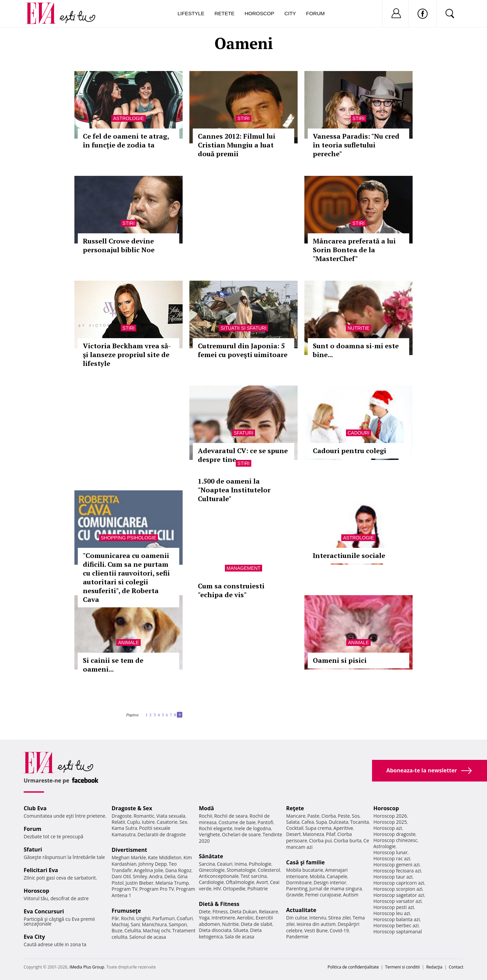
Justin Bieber (139, 883)
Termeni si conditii (403, 967)
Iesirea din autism (316, 924)
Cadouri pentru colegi (350, 451)
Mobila (317, 876)
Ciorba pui (320, 841)
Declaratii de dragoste (162, 834)
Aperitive (343, 828)
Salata (293, 822)
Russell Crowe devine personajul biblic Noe (119, 245)
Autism (351, 895)
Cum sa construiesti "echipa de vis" (231, 590)
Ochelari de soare (241, 834)
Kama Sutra (124, 828)
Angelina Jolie (149, 870)
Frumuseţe (126, 911)
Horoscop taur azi (393, 877)
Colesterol (269, 870)
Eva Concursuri (44, 911)
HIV (217, 889)
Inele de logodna (253, 828)
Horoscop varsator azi (397, 901)
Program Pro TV (157, 889)
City (290, 13)
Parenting (297, 889)
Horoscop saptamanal (398, 931)
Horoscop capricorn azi (399, 883)
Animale (128, 643)
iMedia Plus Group (87, 967)
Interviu (318, 918)
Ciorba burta (348, 841)
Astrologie (128, 118)
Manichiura (154, 924)
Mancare (296, 816)
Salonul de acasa (148, 937)
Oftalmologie (240, 882)
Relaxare (269, 912)
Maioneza (313, 834)
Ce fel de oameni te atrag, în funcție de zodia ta (126, 141)
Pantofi (265, 822)
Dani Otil (121, 876)
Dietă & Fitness (219, 904)
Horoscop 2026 (390, 816)
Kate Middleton (165, 857)
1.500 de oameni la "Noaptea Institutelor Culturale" (234, 490)
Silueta (241, 930)
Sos (356, 816)
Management (243, 568)
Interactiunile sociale (349, 555)
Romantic (144, 816)
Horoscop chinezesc (395, 840)
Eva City (34, 937)
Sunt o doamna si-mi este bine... (356, 350)
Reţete (295, 808)
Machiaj (120, 924)
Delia (170, 876)
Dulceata (338, 822)
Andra (156, 876)
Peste (344, 816)
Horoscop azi (388, 828)
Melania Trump (172, 883)
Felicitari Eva (41, 870)
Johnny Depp (153, 864)
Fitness (220, 912)
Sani (135, 924)
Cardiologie (211, 882)
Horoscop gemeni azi (397, 865)
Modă (206, 808)
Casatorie (167, 822)
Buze (117, 930)
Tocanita (360, 822)
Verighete (209, 834)
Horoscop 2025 (390, 822)
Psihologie (260, 864)
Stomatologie (241, 870)
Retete (224, 13)
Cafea (308, 822)
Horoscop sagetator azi (399, 895)
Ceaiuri (225, 864)
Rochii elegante (216, 828)
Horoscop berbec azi (396, 925)
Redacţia (434, 967)
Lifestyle (191, 13)
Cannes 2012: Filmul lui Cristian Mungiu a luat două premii (237, 145)
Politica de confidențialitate (353, 967)
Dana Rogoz (179, 870)
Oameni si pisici (340, 660)
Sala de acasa (239, 937)
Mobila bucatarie (305, 870)
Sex (183, 822)
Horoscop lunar (390, 852)
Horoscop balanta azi (397, 919)
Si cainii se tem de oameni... (113, 665)
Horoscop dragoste (395, 834)
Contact (456, 967)
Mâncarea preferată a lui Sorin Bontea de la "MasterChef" (354, 250)
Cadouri (359, 433)
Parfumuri (164, 918)
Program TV (124, 889)
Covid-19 (339, 930)
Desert (293, 834)
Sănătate (211, 856)
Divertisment (129, 850)
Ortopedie (234, 889)
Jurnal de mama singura (336, 889)
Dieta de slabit (257, 924)
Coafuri (185, 918)
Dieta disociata (215, 930)
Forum (315, 13)
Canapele (337, 876)
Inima (241, 864)
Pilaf (331, 834)
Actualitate (301, 910)
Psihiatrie (258, 889)
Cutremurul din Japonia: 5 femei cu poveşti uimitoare (243, 350)
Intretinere (223, 918)
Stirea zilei (339, 918)
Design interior (330, 882)
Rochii (128, 918)
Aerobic (246, 918)
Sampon (178, 924)
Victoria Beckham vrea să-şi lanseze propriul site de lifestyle (127, 355)
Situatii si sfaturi (243, 328)
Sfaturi (243, 433)
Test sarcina (254, 876)
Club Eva (35, 808)
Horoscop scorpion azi (398, 889)
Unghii (143, 918)
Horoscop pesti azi (394, 907)
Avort (262, 882)
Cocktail (295, 828)
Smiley (140, 876)
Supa (321, 822)
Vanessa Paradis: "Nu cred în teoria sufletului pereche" (356, 145)
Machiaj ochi (156, 930)
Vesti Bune (316, 930)
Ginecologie (212, 870)
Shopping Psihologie (129, 538)
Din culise (297, 918)
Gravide (295, 895)
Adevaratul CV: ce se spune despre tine (243, 455)
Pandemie (297, 937)
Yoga (204, 918)
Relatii (118, 822)
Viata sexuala (171, 816)
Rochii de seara (231, 816)
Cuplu (134, 822)
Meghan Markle (129, 857)
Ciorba (329, 816)
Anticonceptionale (219, 876)
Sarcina (207, 864)
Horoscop (259, 13)
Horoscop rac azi (392, 858)
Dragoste (122, 816)
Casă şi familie (305, 862)
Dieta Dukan (243, 912)
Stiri (243, 118)
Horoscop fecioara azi (397, 871)
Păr (115, 918)
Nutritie (359, 328)
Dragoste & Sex (132, 808)
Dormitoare (299, 882)
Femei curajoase (323, 895)
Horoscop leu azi (392, 913)
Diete (205, 912)
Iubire (148, 822)
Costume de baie (237, 822)
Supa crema (318, 828)
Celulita (133, 930)
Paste (314, 816)
